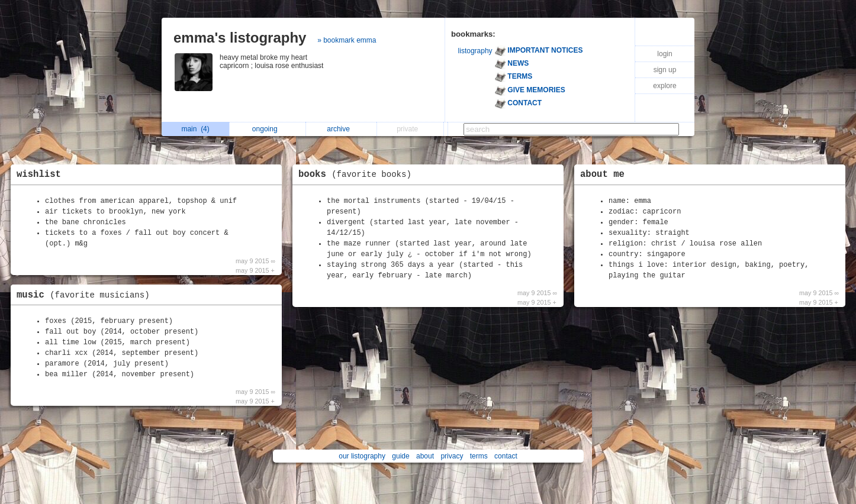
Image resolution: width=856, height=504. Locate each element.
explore (664, 86)
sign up (665, 70)
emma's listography (240, 38)
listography (475, 51)
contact (506, 456)
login (664, 54)
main (195, 129)
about (425, 456)
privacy (452, 456)
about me (602, 175)
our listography (362, 456)
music (86, 295)
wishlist (39, 175)
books (358, 175)
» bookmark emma (347, 40)
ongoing (268, 129)
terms (479, 456)
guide (400, 456)
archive (341, 129)
